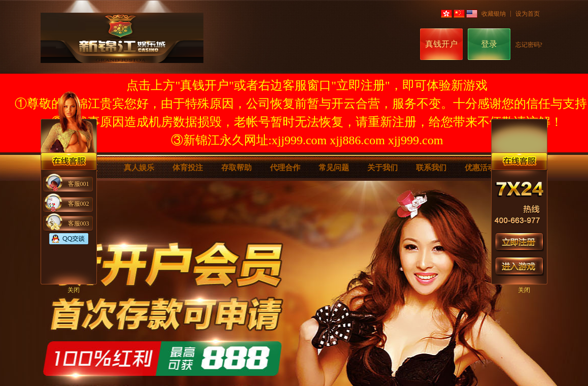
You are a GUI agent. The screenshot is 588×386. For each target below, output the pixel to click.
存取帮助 (236, 168)
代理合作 (285, 168)
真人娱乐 (139, 168)
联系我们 (431, 168)
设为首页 (528, 14)
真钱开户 (441, 44)
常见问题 (334, 168)
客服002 (79, 204)
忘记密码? (529, 45)
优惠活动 (480, 168)
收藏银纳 (494, 14)
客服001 (79, 184)
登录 (489, 44)
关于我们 (383, 168)
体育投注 (188, 168)
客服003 (79, 223)
